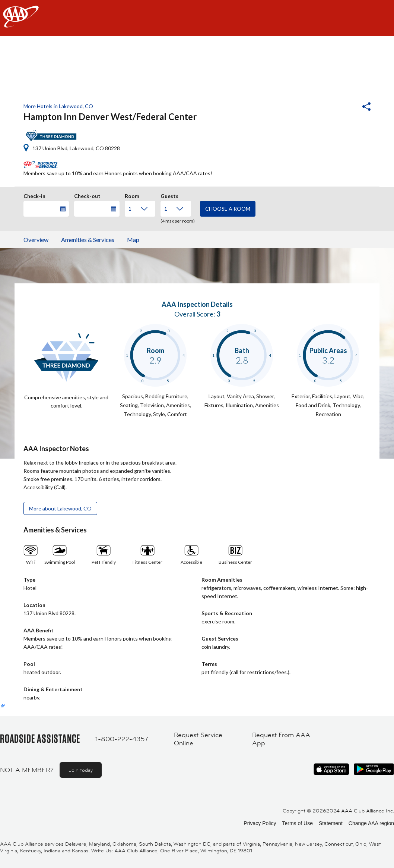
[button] (346, 107)
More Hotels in (58, 106)
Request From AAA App (281, 739)
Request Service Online (198, 739)
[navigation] (197, 18)
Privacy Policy (260, 823)
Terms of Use (297, 823)
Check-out (87, 195)
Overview (36, 240)
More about (60, 508)
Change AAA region (371, 823)
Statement (331, 823)
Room (132, 195)
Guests (169, 195)
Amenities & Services (88, 240)
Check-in (34, 195)
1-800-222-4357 (122, 739)
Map (133, 240)
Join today (81, 770)
